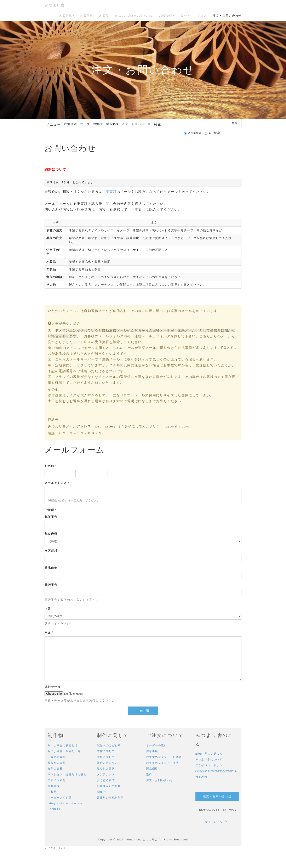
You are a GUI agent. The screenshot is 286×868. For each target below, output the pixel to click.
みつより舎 (55, 5)
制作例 (186, 16)
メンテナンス (106, 774)
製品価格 (112, 124)
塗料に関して (106, 757)
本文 (49, 632)
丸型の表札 (55, 769)
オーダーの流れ (91, 124)
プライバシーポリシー (210, 765)
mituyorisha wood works (134, 16)
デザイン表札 (57, 780)
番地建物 (51, 568)
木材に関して (106, 751)
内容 (48, 609)
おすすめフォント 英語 (162, 763)
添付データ (53, 687)
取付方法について (109, 763)
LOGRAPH (167, 16)
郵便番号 (51, 517)
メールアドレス (57, 483)
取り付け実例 (106, 769)
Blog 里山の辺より (209, 754)
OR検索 (213, 133)
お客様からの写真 (109, 786)
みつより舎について (209, 759)
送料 (149, 774)
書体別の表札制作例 (110, 798)
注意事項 (70, 124)
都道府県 (51, 534)
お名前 (51, 466)
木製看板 (87, 16)
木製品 (104, 16)
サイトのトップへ (217, 822)
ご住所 (51, 510)
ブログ (202, 16)
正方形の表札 (57, 757)
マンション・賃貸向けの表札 (67, 774)
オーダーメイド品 (60, 798)
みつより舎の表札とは (63, 745)
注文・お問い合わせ (227, 16)
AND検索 (193, 133)
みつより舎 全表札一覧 (64, 751)
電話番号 (51, 585)
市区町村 (51, 551)
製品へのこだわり (109, 745)
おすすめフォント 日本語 (164, 757)
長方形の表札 (57, 763)
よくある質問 (106, 780)
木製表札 (67, 16)
